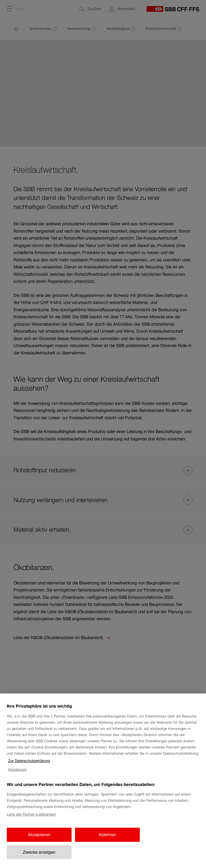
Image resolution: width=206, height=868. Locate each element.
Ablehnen (107, 840)
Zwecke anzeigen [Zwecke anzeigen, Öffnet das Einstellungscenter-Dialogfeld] (39, 857)
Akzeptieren (39, 840)
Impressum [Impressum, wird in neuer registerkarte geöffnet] (17, 775)
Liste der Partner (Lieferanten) (31, 819)
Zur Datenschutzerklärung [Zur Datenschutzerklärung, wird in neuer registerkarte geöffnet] (29, 766)
